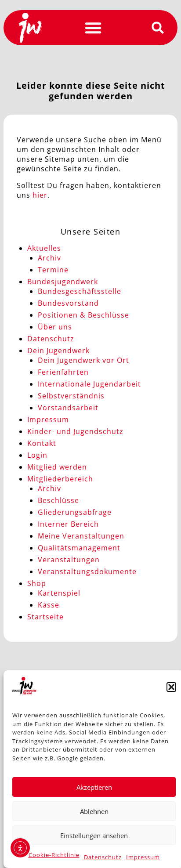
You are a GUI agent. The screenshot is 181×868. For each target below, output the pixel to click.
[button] (171, 687)
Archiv (49, 258)
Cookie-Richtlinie (54, 855)
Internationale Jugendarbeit (89, 384)
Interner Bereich (68, 524)
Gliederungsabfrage (75, 512)
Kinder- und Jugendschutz (75, 431)
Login (37, 455)
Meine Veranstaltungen (81, 536)
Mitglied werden (57, 467)
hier (40, 195)
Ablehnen (94, 811)
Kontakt (42, 443)
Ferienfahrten (63, 372)
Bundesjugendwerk (63, 282)
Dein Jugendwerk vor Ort (83, 360)
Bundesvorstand (68, 303)
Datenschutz (103, 857)
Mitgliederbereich (60, 479)
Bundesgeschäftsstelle (80, 291)
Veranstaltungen (69, 560)
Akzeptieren (94, 787)
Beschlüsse (58, 500)
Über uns (55, 327)
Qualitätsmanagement (79, 548)
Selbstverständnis (71, 396)
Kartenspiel (59, 593)
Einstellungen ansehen (94, 835)
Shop (37, 583)
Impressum (143, 857)
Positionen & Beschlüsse (83, 315)
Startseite (45, 617)
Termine (53, 270)
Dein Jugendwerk (58, 351)
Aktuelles (44, 248)
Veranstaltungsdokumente (87, 571)
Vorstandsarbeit (68, 408)
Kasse (49, 605)
